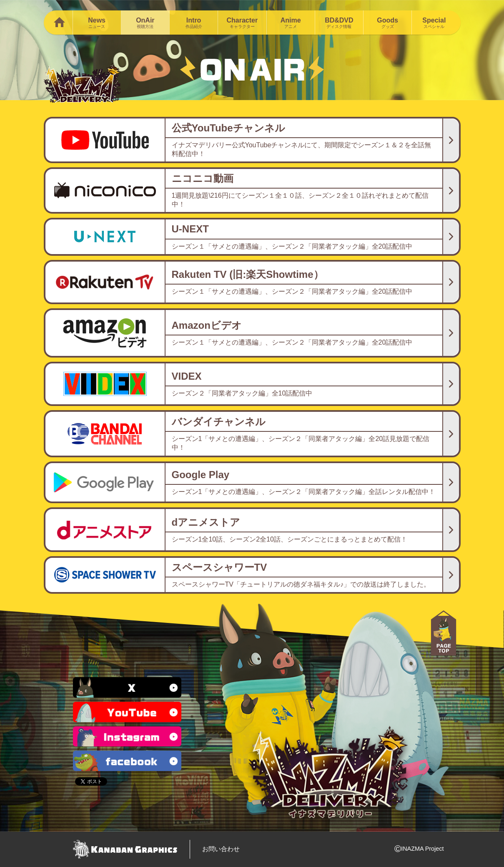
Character (242, 23)
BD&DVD (339, 23)
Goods (387, 23)
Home (58, 23)
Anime (291, 23)
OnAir (145, 23)
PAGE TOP (444, 633)
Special (434, 23)
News (97, 23)
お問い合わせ (221, 849)
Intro (194, 23)
